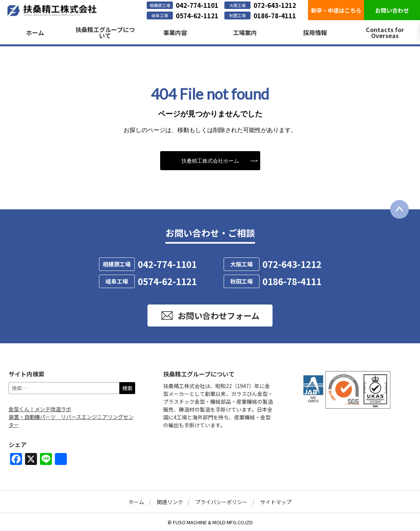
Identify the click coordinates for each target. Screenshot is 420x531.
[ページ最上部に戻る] (399, 209)
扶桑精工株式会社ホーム (210, 161)
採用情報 (315, 32)
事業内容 (175, 32)
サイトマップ (276, 502)
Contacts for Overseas (385, 32)
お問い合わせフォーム (210, 316)
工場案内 (245, 32)
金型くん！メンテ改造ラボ (40, 409)
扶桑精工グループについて (105, 32)
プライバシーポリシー (221, 502)
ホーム (35, 32)
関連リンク (170, 502)
